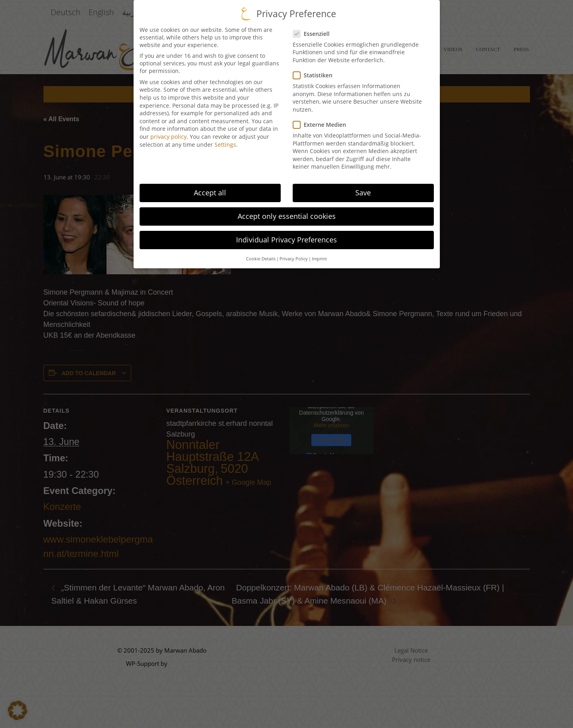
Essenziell (311, 29)
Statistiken (313, 71)
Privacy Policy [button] (294, 254)
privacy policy (168, 132)
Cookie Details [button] (261, 254)
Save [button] (363, 188)
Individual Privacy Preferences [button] (286, 235)
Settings (225, 140)
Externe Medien (319, 120)
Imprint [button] (319, 254)
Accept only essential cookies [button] (287, 212)
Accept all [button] (210, 188)
